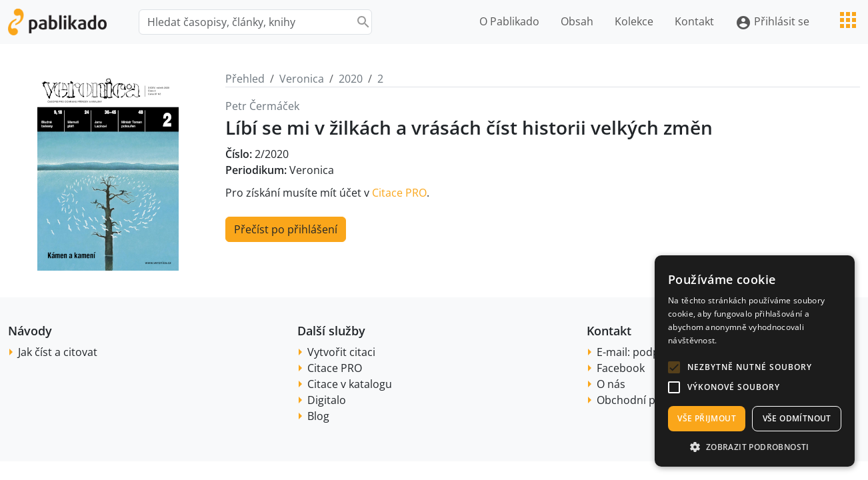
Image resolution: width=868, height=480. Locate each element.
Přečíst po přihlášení (286, 229)
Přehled (245, 79)
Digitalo (327, 400)
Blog (318, 416)
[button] (674, 367)
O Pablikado (509, 21)
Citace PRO (399, 193)
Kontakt (694, 21)
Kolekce (634, 21)
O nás (611, 384)
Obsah (577, 21)
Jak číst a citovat (58, 352)
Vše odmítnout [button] (797, 418)
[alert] (755, 361)
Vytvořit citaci (341, 352)
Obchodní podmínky (648, 400)
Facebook (621, 368)
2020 (351, 79)
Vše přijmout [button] (707, 418)
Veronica (302, 79)
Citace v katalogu (350, 384)
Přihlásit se (772, 22)
